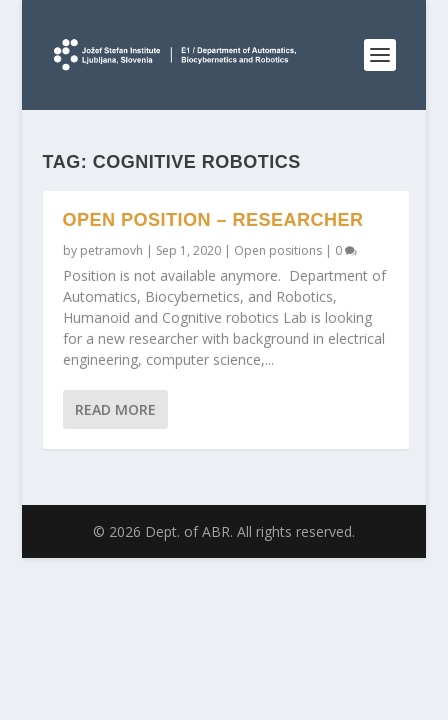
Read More (115, 409)
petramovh (111, 250)
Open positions (278, 250)
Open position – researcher (213, 220)
